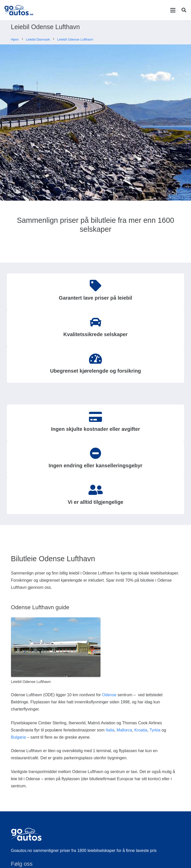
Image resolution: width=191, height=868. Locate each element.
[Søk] (184, 10)
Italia (110, 730)
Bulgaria (19, 737)
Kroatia (141, 730)
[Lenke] (19, 10)
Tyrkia (155, 730)
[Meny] (173, 10)
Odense (109, 695)
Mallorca (124, 730)
